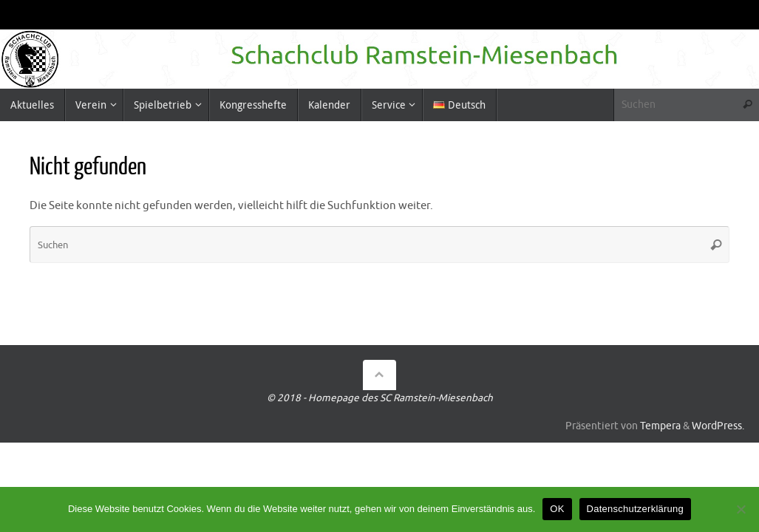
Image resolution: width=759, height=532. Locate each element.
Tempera (660, 426)
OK (557, 509)
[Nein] (741, 509)
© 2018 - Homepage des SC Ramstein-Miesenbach (380, 398)
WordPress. (718, 426)
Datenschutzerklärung (635, 509)
